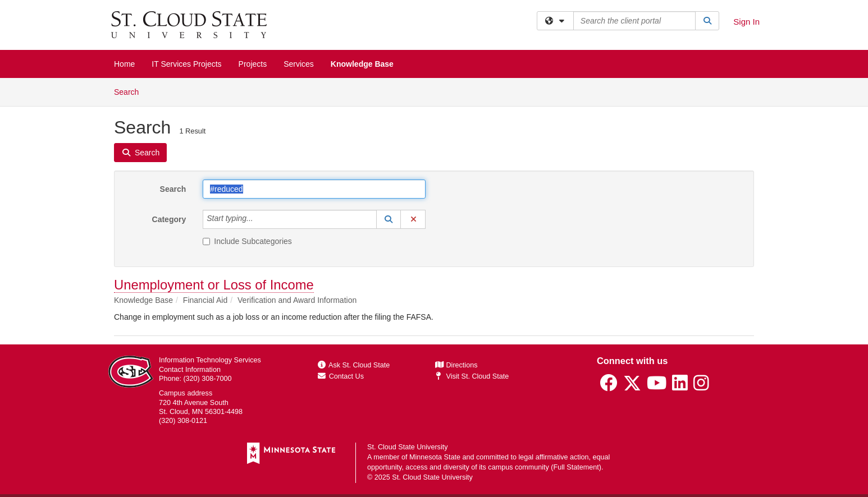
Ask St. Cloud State (354, 365)
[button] (389, 219)
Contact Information (190, 370)
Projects (253, 64)
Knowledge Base (362, 64)
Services (299, 64)
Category (169, 219)
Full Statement (576, 467)
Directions (456, 365)
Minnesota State (435, 457)
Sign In (746, 22)
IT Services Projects (186, 64)
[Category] (259, 219)
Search (131, 91)
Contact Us (341, 376)
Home (124, 64)
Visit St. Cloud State (472, 376)
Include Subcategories (247, 241)
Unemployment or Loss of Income (214, 285)
